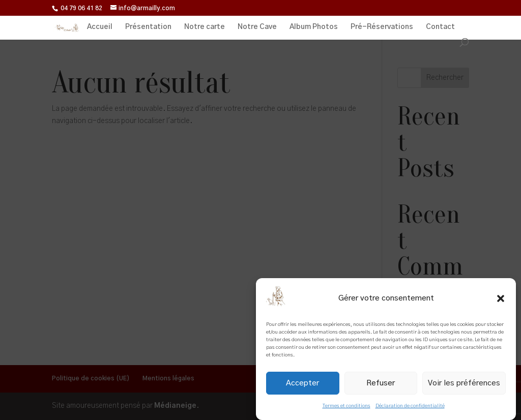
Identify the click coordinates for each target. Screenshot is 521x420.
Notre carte (205, 27)
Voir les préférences (464, 383)
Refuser (381, 383)
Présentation (148, 27)
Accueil (100, 27)
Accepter (302, 383)
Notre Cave (257, 27)
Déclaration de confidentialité (410, 406)
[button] (501, 298)
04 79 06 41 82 (81, 8)
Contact (440, 27)
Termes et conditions (346, 406)
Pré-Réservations (382, 27)
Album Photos (314, 27)
